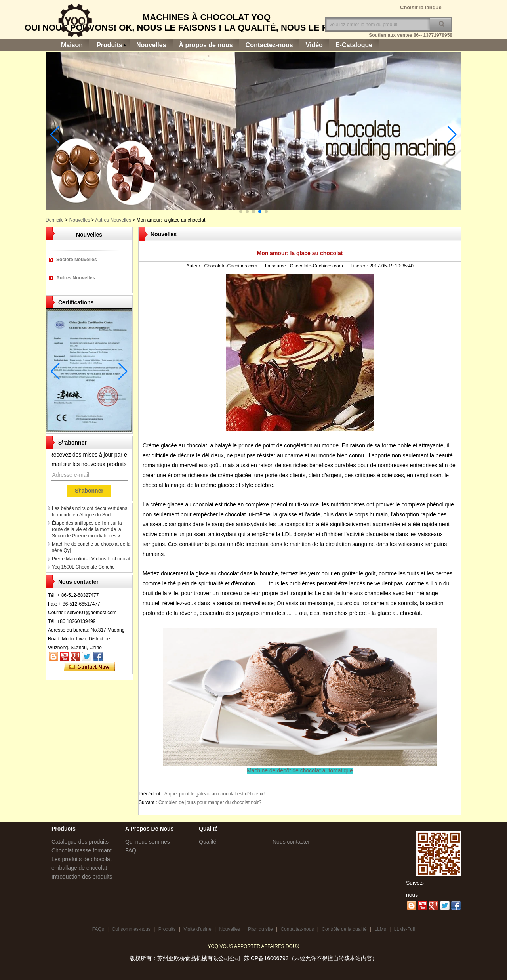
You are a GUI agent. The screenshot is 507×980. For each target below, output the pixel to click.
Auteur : (195, 266)
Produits (110, 45)
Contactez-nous (269, 45)
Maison (72, 45)
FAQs (98, 929)
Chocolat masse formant (82, 850)
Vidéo (314, 45)
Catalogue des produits (80, 842)
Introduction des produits (82, 877)
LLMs (380, 929)
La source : (277, 266)
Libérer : (360, 266)
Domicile (55, 220)
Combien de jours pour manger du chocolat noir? (210, 802)
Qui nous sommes (148, 842)
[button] (241, 212)
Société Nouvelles (77, 260)
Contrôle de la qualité (344, 929)
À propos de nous (206, 45)
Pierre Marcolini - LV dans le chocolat (91, 559)
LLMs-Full (405, 929)
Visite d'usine (197, 929)
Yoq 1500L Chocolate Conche (83, 567)
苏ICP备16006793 (266, 958)
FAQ (131, 850)
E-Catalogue (354, 45)
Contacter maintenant (89, 667)
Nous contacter (291, 842)
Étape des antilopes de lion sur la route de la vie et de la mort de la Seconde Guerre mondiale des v (87, 529)
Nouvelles (151, 45)
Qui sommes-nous (131, 929)
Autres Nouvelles (113, 220)
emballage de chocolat (79, 868)
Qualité (208, 842)
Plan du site (260, 929)
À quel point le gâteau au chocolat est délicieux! (215, 794)
